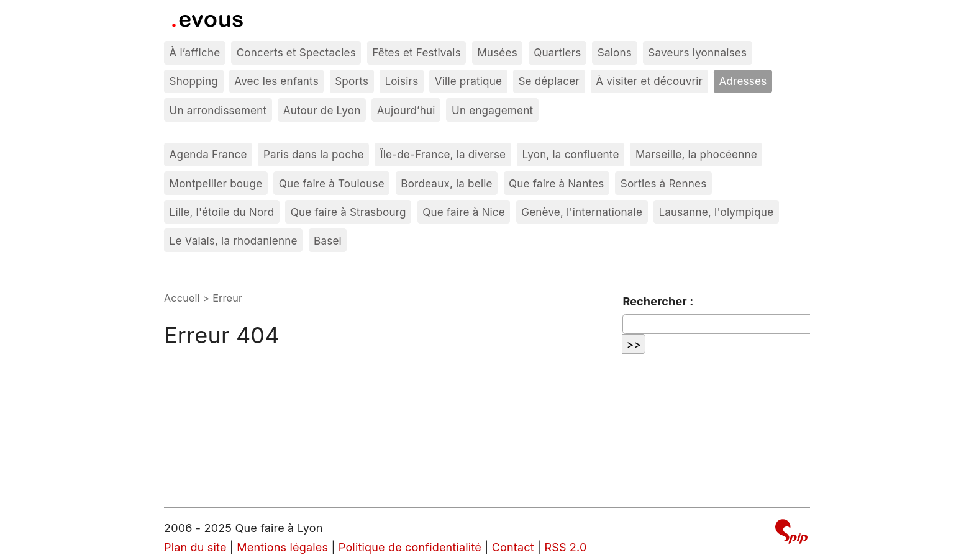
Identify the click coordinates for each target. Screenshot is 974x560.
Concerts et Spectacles (296, 52)
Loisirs (402, 81)
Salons (615, 52)
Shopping (194, 81)
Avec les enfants (276, 81)
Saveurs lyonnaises (697, 52)
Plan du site (195, 547)
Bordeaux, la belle (446, 183)
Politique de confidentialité (410, 547)
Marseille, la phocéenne (696, 154)
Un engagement (492, 110)
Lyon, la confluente (571, 154)
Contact (513, 547)
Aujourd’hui (406, 110)
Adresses (743, 81)
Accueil (182, 298)
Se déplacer (549, 81)
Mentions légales (282, 547)
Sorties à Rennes (664, 183)
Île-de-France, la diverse (443, 154)
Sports (352, 81)
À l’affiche (195, 52)
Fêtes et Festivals (416, 52)
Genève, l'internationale (582, 212)
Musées (497, 52)
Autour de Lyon (322, 110)
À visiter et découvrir (649, 81)
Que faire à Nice (464, 212)
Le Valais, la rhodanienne (234, 241)
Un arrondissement (218, 110)
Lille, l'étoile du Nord (222, 212)
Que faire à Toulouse (332, 183)
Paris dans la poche (314, 154)
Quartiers (557, 52)
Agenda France (208, 154)
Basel (328, 241)
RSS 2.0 (565, 547)
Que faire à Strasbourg (348, 212)
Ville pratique (468, 81)
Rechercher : (658, 301)
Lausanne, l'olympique (716, 212)
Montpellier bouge (216, 183)
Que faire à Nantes (556, 183)
